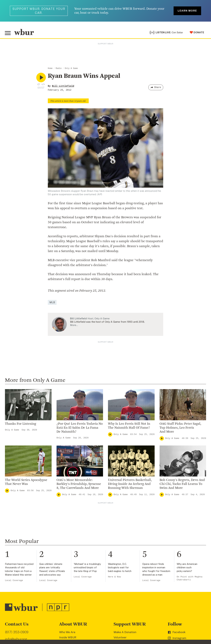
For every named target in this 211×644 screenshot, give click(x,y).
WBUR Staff (67, 559)
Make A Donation (125, 522)
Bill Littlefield (63, 87)
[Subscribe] (98, 604)
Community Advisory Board (77, 543)
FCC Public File (96, 624)
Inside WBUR (68, 527)
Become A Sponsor (126, 554)
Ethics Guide (68, 564)
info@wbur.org (16, 528)
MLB (52, 303)
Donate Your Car (124, 543)
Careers (65, 554)
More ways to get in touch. (25, 547)
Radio (59, 69)
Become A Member (126, 538)
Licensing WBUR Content (76, 570)
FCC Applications (77, 624)
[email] (54, 604)
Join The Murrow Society (130, 548)
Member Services (125, 532)
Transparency (68, 548)
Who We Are (67, 522)
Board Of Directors (72, 538)
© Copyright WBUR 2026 (17, 624)
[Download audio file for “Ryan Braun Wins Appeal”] (39, 85)
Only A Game (71, 69)
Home (50, 69)
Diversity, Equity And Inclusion (79, 532)
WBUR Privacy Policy (41, 624)
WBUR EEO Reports (116, 624)
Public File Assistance (139, 624)
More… (74, 326)
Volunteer (120, 527)
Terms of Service (82, 629)
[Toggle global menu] (8, 33)
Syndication (60, 624)
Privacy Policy (63, 629)
